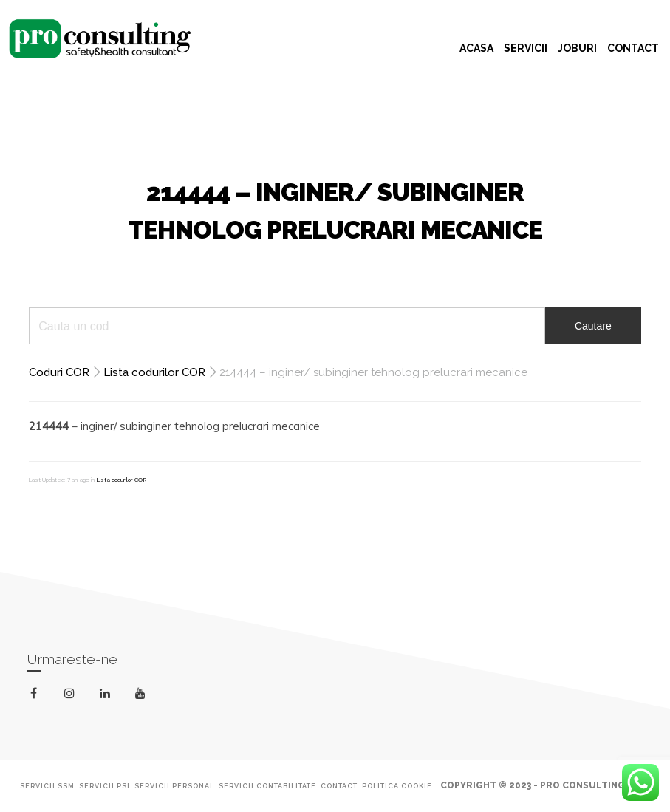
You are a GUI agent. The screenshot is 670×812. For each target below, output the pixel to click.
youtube (143, 696)
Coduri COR (59, 372)
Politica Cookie (397, 786)
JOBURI (577, 48)
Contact (339, 786)
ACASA (476, 48)
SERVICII (526, 48)
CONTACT (633, 48)
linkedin (107, 696)
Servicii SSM (47, 786)
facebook (37, 694)
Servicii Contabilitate (267, 786)
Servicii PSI (105, 786)
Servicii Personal (174, 786)
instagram (72, 694)
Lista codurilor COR (154, 372)
